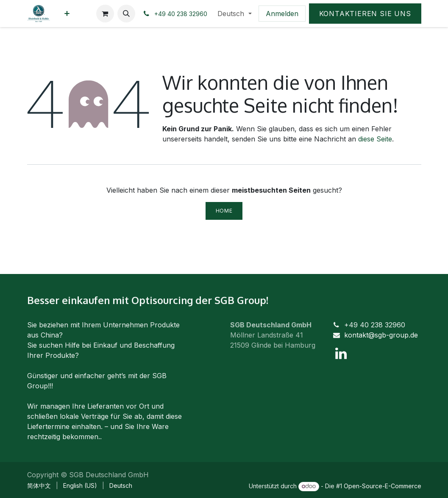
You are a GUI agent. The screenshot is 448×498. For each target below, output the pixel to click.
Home (224, 211)
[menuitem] (67, 14)
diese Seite (375, 139)
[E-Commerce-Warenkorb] (105, 14)
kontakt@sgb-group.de (381, 335)
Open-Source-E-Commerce (383, 486)
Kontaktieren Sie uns (365, 14)
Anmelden (282, 14)
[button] (126, 14)
